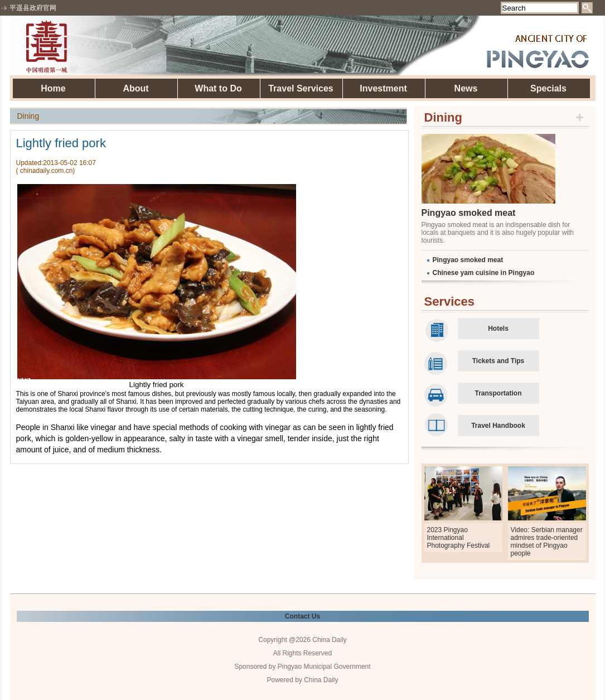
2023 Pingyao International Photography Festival (459, 538)
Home (53, 88)
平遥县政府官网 (33, 8)
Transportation (498, 393)
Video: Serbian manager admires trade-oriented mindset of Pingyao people (547, 542)
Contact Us (302, 616)
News (466, 88)
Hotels (498, 329)
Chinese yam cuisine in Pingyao (484, 273)
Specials (548, 88)
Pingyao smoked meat (469, 213)
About (135, 88)
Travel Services (301, 88)
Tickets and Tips (498, 361)
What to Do (218, 88)
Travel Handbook (498, 426)
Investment (383, 88)
